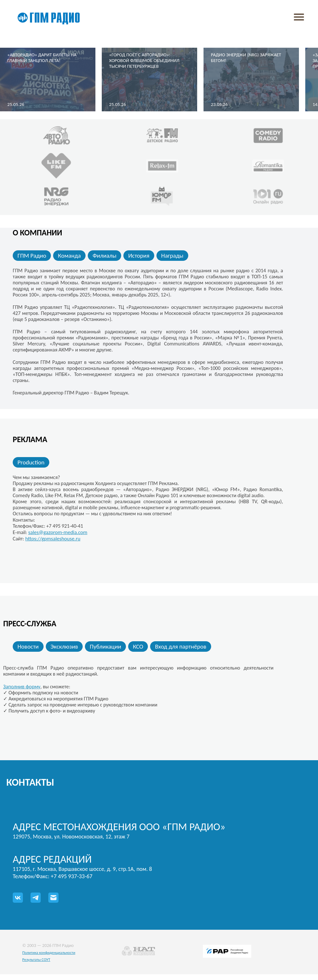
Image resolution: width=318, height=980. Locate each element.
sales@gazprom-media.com (58, 532)
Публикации (105, 646)
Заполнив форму (22, 686)
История (139, 256)
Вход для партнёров (180, 646)
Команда (69, 256)
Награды (172, 256)
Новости (28, 646)
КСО (138, 646)
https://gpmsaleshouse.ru (53, 539)
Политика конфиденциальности (49, 952)
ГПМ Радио (32, 256)
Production (31, 462)
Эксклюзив (64, 646)
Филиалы (104, 256)
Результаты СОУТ (36, 959)
